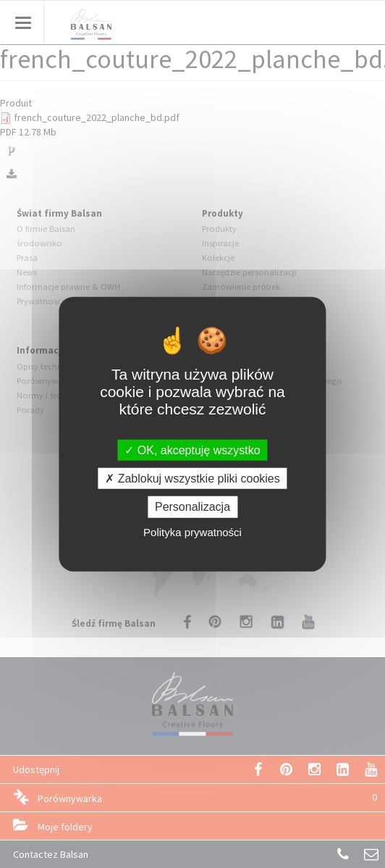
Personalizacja (192, 507)
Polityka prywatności (192, 531)
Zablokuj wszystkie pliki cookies (192, 479)
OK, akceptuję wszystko (192, 450)
